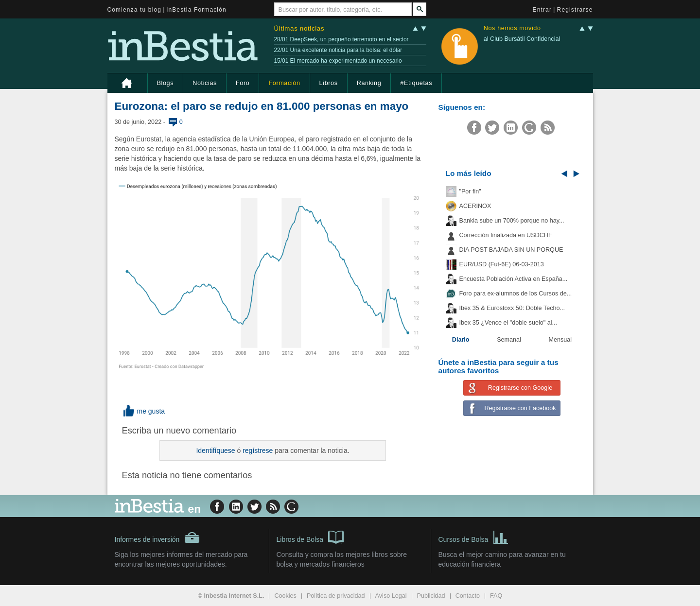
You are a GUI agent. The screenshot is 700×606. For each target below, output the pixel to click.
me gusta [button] (144, 411)
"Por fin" (470, 191)
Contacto (468, 596)
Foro (243, 83)
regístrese (258, 450)
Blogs (166, 83)
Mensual (560, 340)
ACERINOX (475, 206)
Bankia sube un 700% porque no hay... (512, 221)
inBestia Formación (197, 10)
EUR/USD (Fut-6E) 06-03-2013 (502, 264)
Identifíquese (215, 450)
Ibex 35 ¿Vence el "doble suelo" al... (508, 323)
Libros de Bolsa (310, 537)
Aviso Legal (391, 596)
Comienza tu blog (135, 10)
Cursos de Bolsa (474, 537)
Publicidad (431, 596)
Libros (329, 83)
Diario (461, 340)
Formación (284, 83)
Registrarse (575, 10)
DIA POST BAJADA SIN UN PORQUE (511, 250)
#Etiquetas (416, 83)
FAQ (496, 596)
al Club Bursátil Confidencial (522, 39)
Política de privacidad (336, 596)
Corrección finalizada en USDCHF (506, 235)
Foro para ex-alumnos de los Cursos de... (516, 294)
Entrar (542, 10)
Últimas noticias (299, 28)
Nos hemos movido (512, 28)
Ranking (369, 83)
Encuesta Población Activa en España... (514, 279)
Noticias (205, 83)
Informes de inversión (157, 537)
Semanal (509, 340)
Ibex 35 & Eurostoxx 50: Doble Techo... (512, 308)
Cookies (285, 596)
